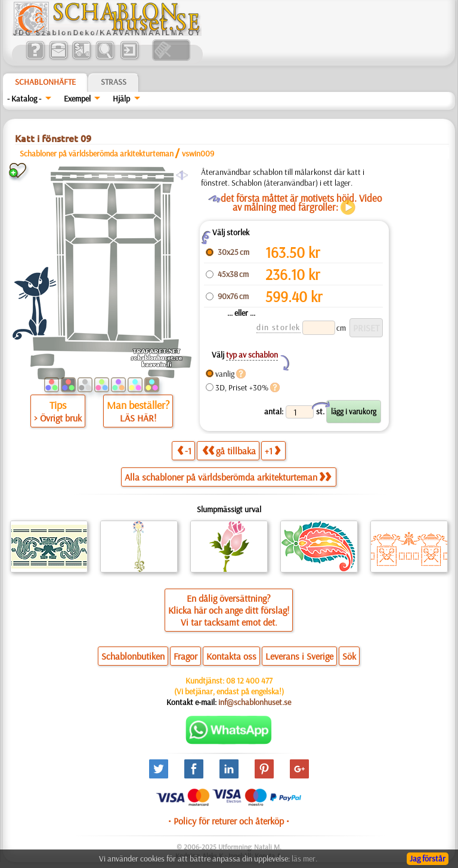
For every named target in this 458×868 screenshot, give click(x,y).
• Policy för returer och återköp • (229, 821)
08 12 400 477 (249, 681)
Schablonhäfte (45, 82)
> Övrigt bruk (58, 418)
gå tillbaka (229, 450)
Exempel (77, 99)
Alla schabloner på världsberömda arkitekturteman (228, 477)
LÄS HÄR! (138, 418)
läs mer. (304, 858)
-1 (184, 450)
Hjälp (121, 99)
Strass (114, 82)
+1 (273, 450)
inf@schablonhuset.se (255, 702)
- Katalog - (24, 99)
